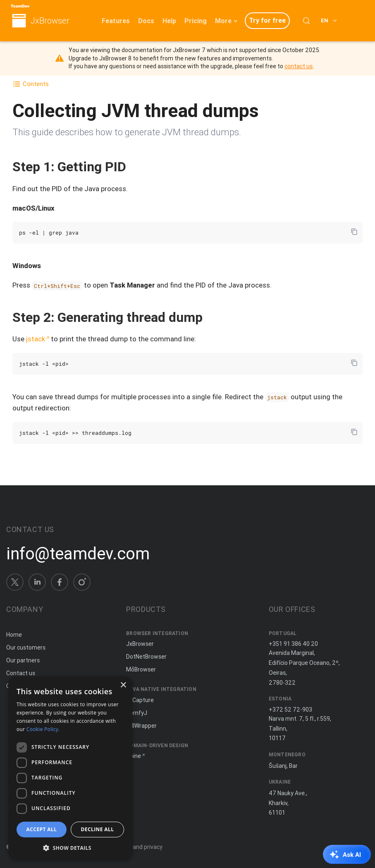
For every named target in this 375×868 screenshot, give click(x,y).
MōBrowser (141, 669)
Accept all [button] (42, 829)
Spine (134, 756)
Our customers (26, 647)
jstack (36, 339)
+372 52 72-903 (290, 710)
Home (14, 635)
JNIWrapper (141, 726)
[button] (70, 847)
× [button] (123, 685)
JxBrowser (50, 21)
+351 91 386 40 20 (293, 644)
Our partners (23, 660)
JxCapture (140, 700)
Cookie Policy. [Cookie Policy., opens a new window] (43, 729)
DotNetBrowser (146, 657)
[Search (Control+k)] (306, 21)
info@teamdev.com (78, 554)
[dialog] (70, 768)
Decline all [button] (98, 829)
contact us (299, 66)
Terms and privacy (138, 847)
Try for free (267, 20)
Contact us (21, 673)
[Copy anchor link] (135, 167)
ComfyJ (137, 713)
